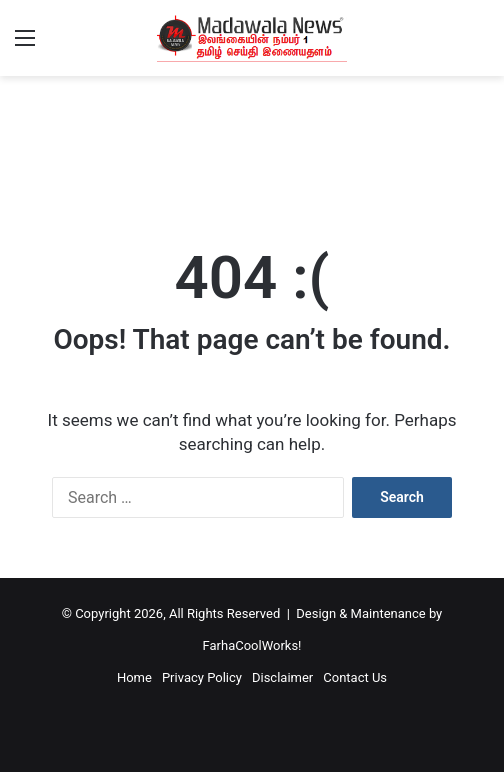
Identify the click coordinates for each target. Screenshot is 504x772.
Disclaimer (282, 677)
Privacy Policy (202, 677)
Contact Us (355, 677)
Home (134, 677)
